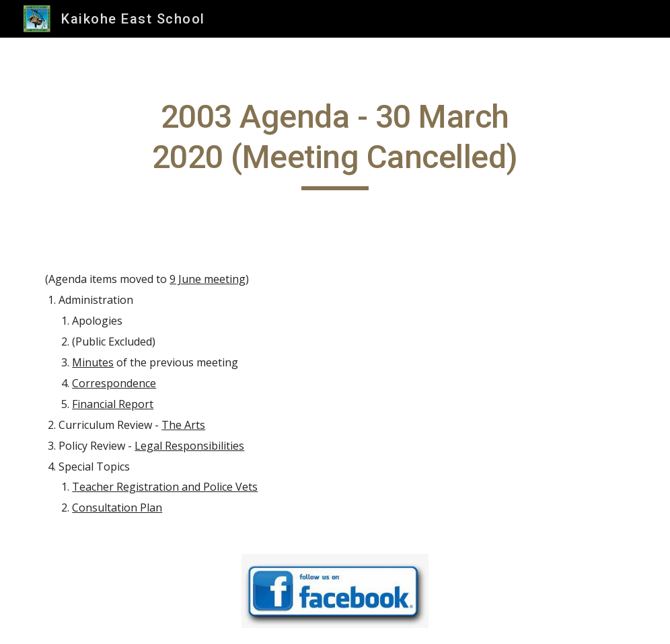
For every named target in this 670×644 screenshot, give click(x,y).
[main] (335, 144)
